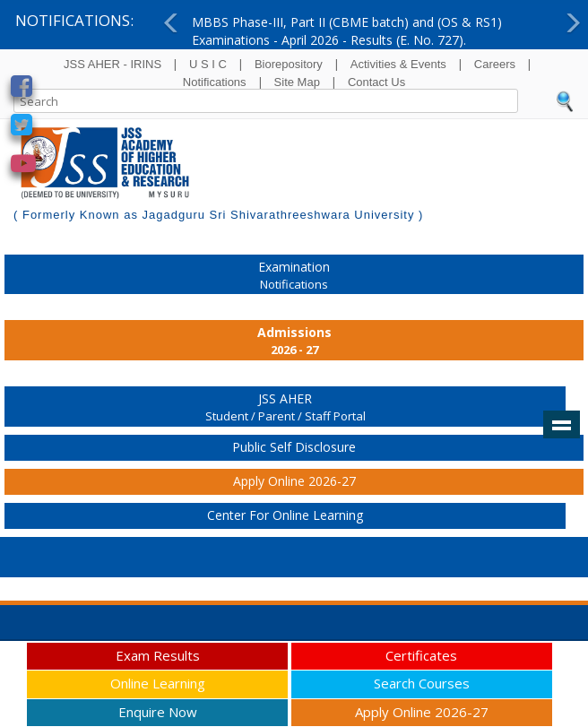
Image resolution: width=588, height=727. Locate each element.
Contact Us (376, 82)
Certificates (421, 655)
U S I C (208, 64)
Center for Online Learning (285, 515)
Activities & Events (398, 64)
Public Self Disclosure (294, 447)
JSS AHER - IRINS (112, 64)
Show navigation (562, 425)
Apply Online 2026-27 (294, 481)
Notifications (215, 82)
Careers (495, 64)
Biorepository (289, 64)
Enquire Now (158, 712)
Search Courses (422, 683)
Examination (294, 277)
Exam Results (158, 655)
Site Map (297, 82)
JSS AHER (285, 408)
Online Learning (158, 683)
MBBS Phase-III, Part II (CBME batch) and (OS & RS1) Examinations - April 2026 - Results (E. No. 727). (347, 31)
